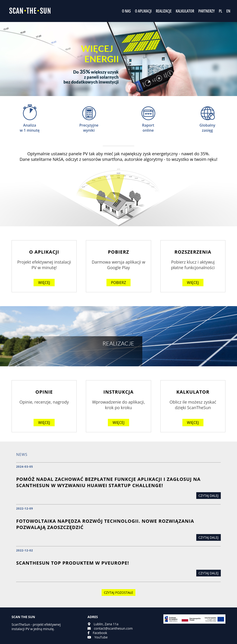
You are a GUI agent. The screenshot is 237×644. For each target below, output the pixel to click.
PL (220, 11)
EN (228, 11)
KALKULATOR (185, 11)
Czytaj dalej (209, 496)
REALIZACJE (164, 11)
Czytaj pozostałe (118, 593)
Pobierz (119, 283)
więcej (44, 283)
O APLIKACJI (143, 11)
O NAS (126, 11)
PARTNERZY (206, 11)
